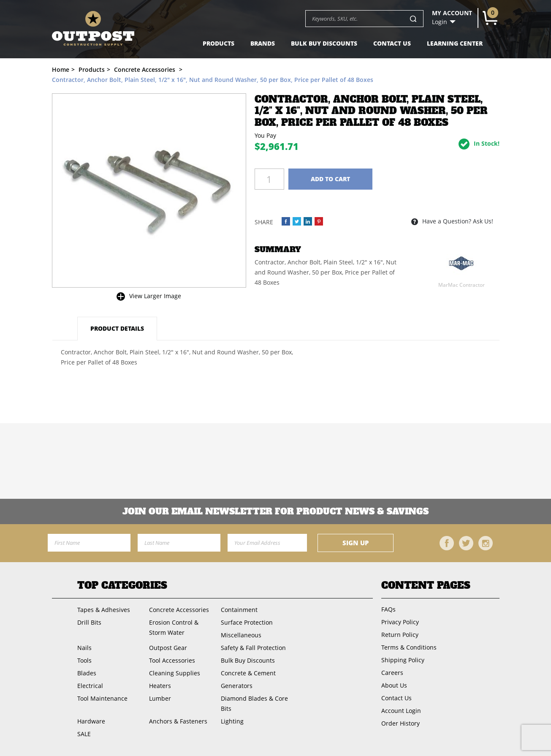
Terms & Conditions (409, 647)
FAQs (388, 609)
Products (218, 43)
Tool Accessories (172, 660)
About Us (394, 685)
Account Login (401, 711)
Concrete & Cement (248, 673)
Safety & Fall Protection (253, 648)
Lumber (160, 698)
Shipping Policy (403, 660)
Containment (239, 610)
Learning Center (455, 43)
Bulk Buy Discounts (324, 43)
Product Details (117, 328)
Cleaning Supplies (175, 673)
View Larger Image (155, 296)
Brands (263, 43)
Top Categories (122, 585)
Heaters (160, 686)
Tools (84, 660)
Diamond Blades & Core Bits (254, 703)
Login (440, 22)
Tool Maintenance (102, 698)
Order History (400, 723)
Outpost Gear (168, 648)
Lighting (232, 721)
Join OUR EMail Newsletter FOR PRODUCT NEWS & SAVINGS (275, 511)
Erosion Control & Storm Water (174, 627)
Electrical (90, 686)
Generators (237, 686)
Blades (87, 673)
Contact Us (392, 43)
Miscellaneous (241, 635)
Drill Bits (89, 622)
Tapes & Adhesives (104, 610)
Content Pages (426, 585)
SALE (84, 734)
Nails (84, 648)
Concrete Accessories (179, 610)
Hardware (91, 721)
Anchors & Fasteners (178, 721)
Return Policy (400, 635)
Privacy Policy (400, 622)
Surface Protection (247, 622)
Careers (392, 673)
